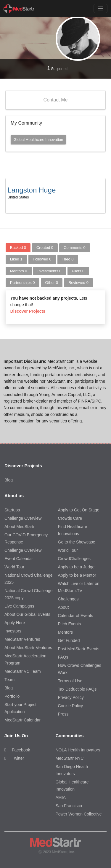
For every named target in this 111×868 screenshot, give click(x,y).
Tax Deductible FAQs (77, 689)
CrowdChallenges (74, 559)
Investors (13, 631)
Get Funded (69, 640)
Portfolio (12, 696)
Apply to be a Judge (76, 567)
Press (63, 714)
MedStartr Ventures (22, 639)
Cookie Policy (71, 706)
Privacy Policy (71, 697)
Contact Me (56, 100)
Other (52, 283)
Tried (68, 259)
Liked (16, 259)
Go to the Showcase (77, 542)
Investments (50, 271)
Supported (57, 68)
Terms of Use (70, 681)
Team (9, 680)
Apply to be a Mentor (77, 575)
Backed (18, 248)
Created (45, 248)
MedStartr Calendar (22, 720)
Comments (75, 248)
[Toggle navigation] (100, 8)
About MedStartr (20, 527)
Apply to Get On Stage (79, 510)
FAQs (63, 657)
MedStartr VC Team (23, 671)
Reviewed (78, 283)
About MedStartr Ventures (28, 648)
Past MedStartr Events (79, 649)
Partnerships (22, 283)
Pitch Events (70, 624)
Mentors (19, 271)
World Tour (14, 567)
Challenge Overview (23, 518)
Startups (12, 510)
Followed (42, 259)
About (63, 607)
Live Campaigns (19, 606)
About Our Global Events (27, 614)
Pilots (78, 271)
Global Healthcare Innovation (38, 140)
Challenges (68, 599)
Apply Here (15, 623)
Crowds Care (70, 518)
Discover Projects (28, 311)
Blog (9, 480)
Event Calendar (19, 559)
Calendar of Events (76, 616)
